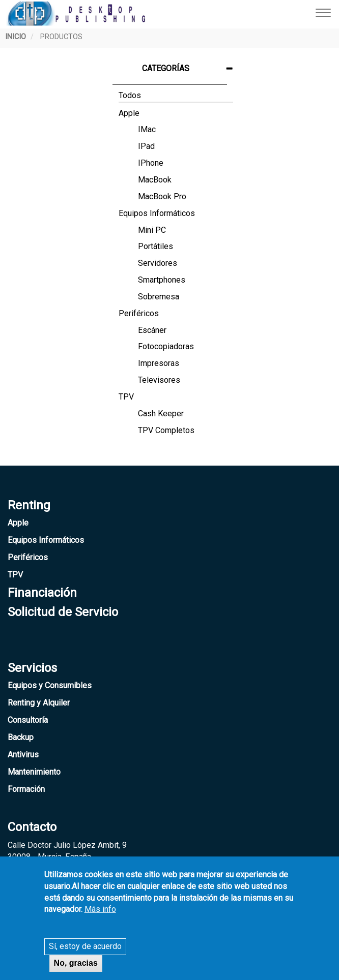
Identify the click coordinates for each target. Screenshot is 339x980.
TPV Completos (166, 430)
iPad (146, 146)
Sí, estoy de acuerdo (85, 952)
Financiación (42, 593)
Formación (26, 789)
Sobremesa (159, 297)
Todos (130, 95)
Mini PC (152, 230)
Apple (129, 113)
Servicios (32, 668)
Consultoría (28, 720)
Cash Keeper (161, 414)
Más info (100, 915)
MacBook (155, 180)
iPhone (151, 163)
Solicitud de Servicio (63, 612)
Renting (29, 505)
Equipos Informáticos (157, 213)
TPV (126, 397)
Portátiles (156, 246)
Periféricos (139, 313)
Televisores (159, 380)
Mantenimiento (34, 772)
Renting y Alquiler (39, 703)
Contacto (32, 827)
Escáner (152, 330)
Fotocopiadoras (166, 346)
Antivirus (23, 755)
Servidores (158, 263)
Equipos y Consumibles (50, 685)
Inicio (16, 37)
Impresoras (159, 363)
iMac (147, 129)
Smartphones (162, 280)
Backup (21, 737)
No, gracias (76, 969)
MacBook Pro (162, 196)
